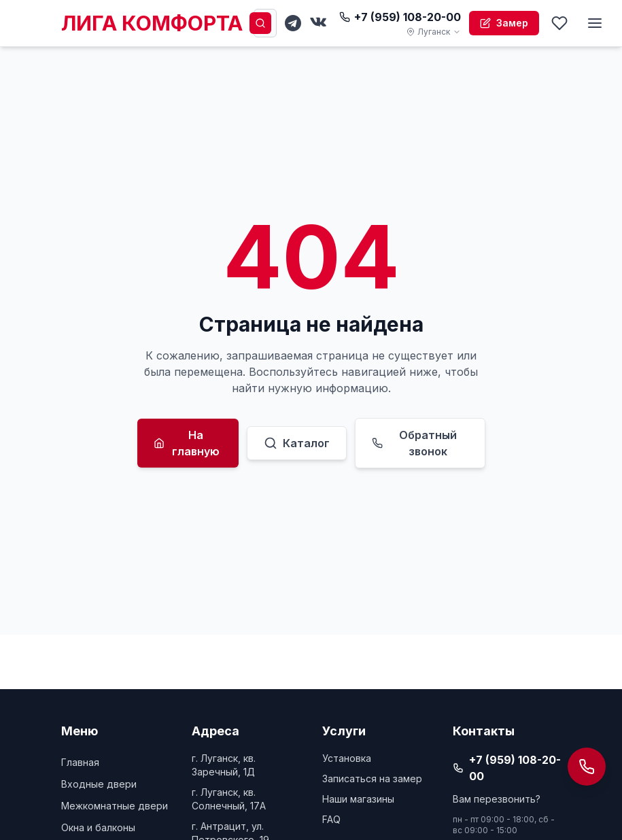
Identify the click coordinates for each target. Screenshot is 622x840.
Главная (80, 762)
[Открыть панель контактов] (587, 767)
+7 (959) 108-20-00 (400, 17)
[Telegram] (293, 23)
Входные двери (99, 784)
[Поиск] (260, 23)
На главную (187, 443)
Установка (347, 758)
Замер (504, 23)
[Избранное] (559, 23)
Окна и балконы (98, 827)
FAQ (331, 819)
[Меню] (595, 23)
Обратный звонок (415, 443)
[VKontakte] (319, 23)
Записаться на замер (372, 778)
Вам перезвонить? (497, 799)
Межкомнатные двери (115, 806)
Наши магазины (358, 799)
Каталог (297, 443)
